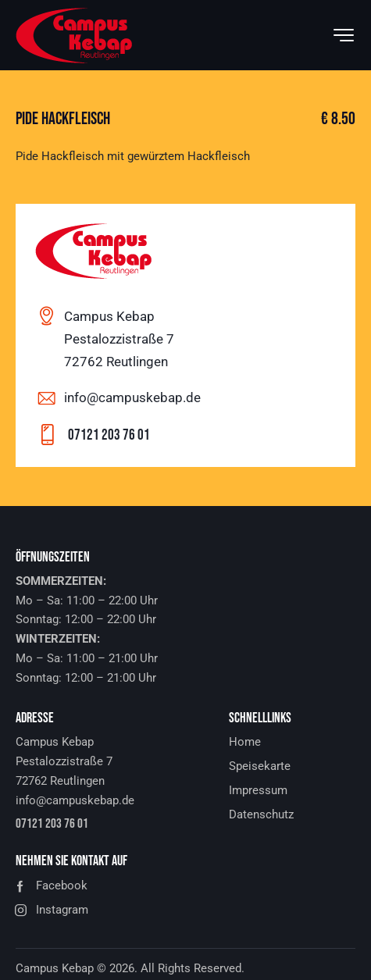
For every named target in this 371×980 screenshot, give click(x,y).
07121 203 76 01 (109, 435)
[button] (185, 886)
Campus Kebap (55, 968)
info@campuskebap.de (132, 397)
